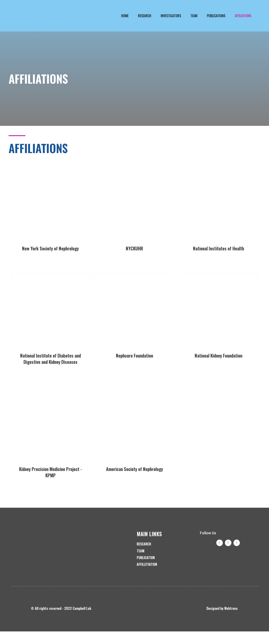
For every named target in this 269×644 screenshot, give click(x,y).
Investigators (171, 16)
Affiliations (243, 16)
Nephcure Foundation (134, 361)
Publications (216, 16)
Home (125, 16)
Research (145, 16)
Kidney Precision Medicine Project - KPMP (51, 484)
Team (194, 16)
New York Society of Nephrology (51, 251)
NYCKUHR (134, 248)
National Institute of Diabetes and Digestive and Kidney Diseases (50, 368)
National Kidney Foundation (218, 361)
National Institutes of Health (218, 248)
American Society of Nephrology (134, 484)
